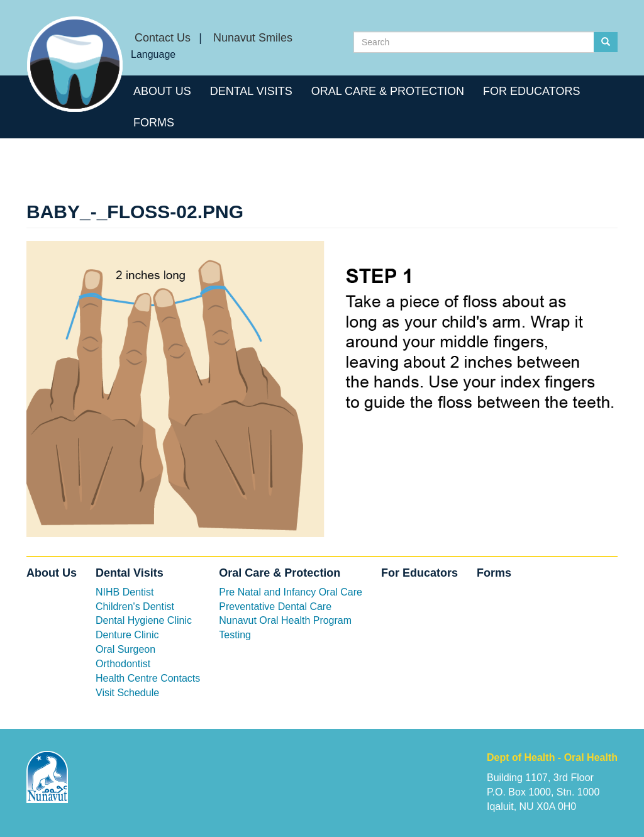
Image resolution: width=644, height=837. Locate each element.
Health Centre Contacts (148, 678)
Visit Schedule (127, 693)
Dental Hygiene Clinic (144, 620)
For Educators (531, 91)
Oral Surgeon (125, 649)
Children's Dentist (135, 607)
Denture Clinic (127, 635)
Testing (235, 635)
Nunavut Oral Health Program (285, 620)
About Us (162, 91)
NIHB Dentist (125, 592)
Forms (154, 123)
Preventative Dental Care (275, 607)
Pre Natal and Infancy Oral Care (291, 592)
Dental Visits (251, 91)
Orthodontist (123, 664)
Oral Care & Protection (388, 91)
